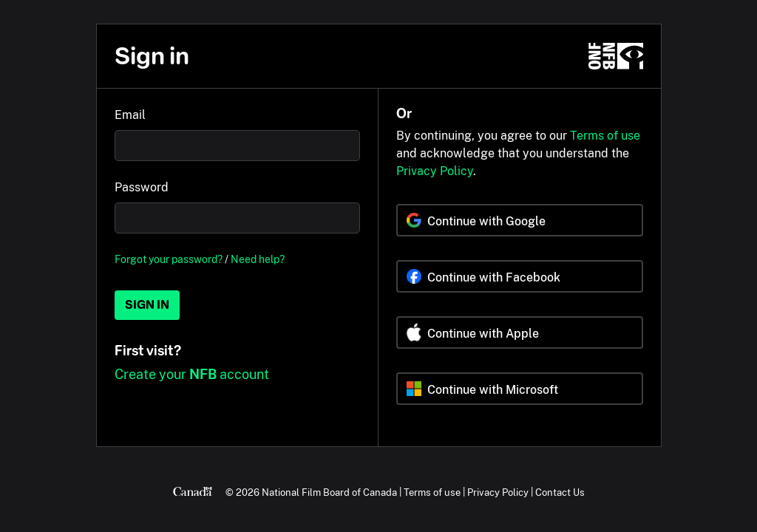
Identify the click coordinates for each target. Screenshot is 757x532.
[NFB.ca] (616, 56)
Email (130, 115)
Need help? (258, 259)
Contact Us (560, 492)
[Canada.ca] (193, 492)
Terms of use (605, 136)
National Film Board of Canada (329, 492)
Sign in (147, 305)
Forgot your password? (169, 259)
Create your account (192, 374)
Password (142, 187)
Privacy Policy (435, 171)
